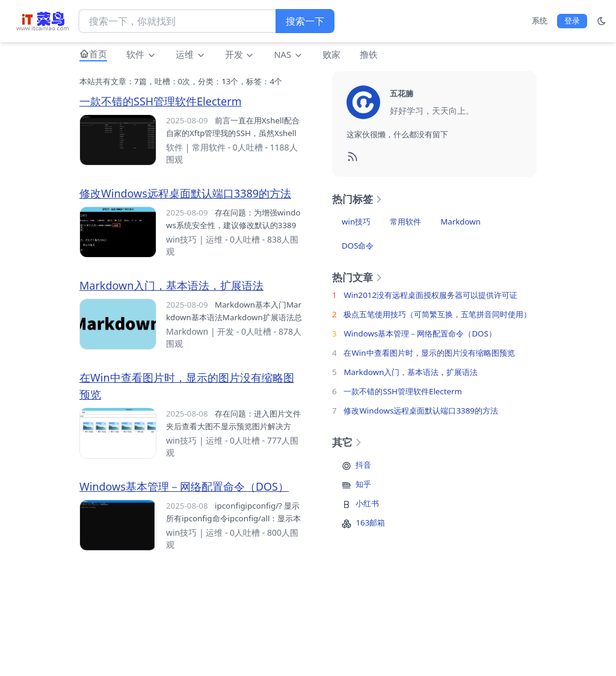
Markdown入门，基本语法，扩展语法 (171, 285)
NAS (288, 54)
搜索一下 (305, 21)
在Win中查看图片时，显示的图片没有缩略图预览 (429, 353)
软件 (141, 54)
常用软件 (209, 147)
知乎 (363, 484)
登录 (572, 20)
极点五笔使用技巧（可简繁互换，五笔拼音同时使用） (437, 314)
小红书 (367, 503)
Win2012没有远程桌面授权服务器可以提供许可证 (430, 295)
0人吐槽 (248, 147)
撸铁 (369, 54)
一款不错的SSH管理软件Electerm (160, 101)
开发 (240, 54)
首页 (98, 54)
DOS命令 (358, 246)
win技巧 (181, 239)
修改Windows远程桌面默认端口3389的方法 (185, 193)
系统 (540, 20)
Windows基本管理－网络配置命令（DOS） (184, 486)
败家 (331, 54)
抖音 (363, 465)
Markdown (187, 331)
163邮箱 (370, 523)
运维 (191, 54)
